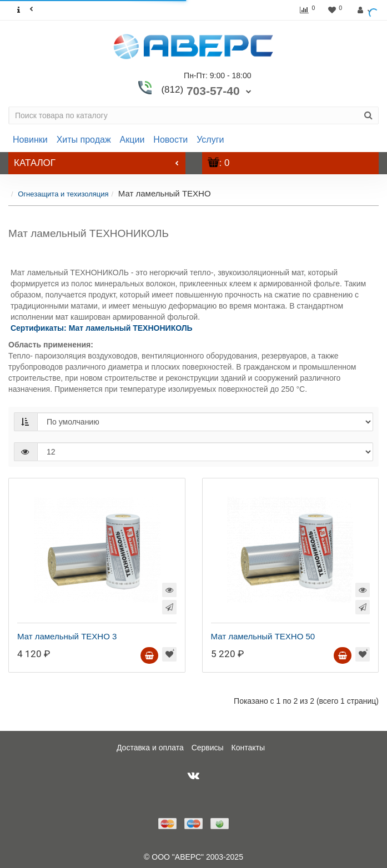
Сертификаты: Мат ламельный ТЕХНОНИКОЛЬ (102, 328)
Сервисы (208, 748)
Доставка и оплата (150, 748)
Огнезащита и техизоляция (63, 194)
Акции (132, 140)
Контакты (248, 748)
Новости (170, 140)
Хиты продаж (84, 140)
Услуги (210, 140)
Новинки (30, 140)
